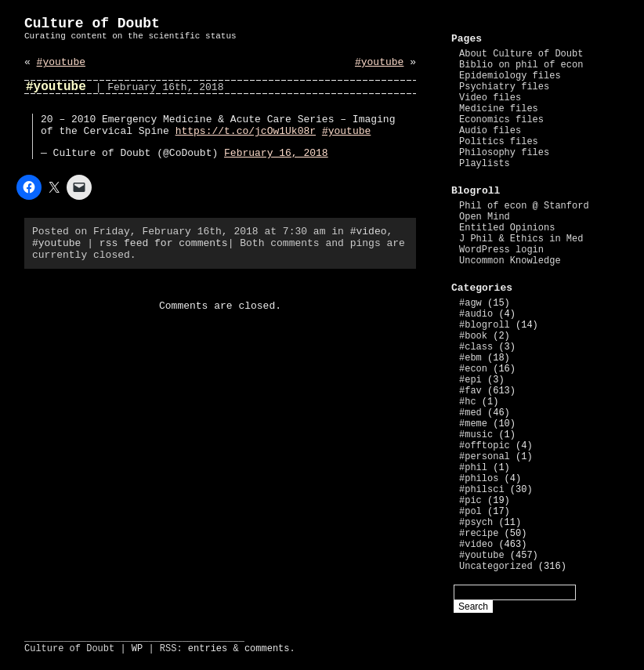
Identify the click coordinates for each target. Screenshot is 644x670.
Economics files (501, 120)
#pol (470, 512)
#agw (470, 303)
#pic (470, 501)
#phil (473, 468)
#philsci (482, 490)
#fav (470, 391)
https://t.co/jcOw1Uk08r (246, 131)
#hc (468, 402)
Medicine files (499, 109)
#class (476, 347)
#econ (473, 369)
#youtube (61, 62)
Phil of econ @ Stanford (524, 206)
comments (267, 649)
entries (208, 649)
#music (476, 435)
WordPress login (501, 250)
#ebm (470, 358)
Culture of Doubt (92, 24)
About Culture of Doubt (521, 54)
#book (473, 336)
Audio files (490, 131)
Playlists (485, 164)
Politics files (499, 142)
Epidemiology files (510, 76)
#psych (476, 523)
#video (369, 232)
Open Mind (485, 217)
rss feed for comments (164, 243)
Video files (490, 98)
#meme (473, 424)
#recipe (479, 534)
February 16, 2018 (276, 153)
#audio (476, 314)
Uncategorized (496, 567)
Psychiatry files (504, 87)
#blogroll (485, 325)
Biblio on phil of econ (521, 65)
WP (137, 649)
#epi (470, 380)
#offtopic (485, 446)
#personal (485, 457)
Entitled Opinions (507, 228)
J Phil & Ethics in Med (521, 239)
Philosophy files (504, 153)
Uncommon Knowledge (510, 261)
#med (470, 413)
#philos (479, 479)
